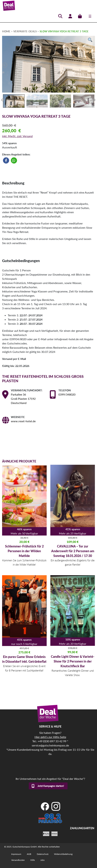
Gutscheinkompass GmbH (25, 847)
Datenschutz (43, 854)
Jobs (42, 860)
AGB (29, 854)
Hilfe (33, 860)
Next (94, 100)
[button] (6, 160)
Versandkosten (18, 860)
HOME (6, 31)
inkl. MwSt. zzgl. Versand (17, 136)
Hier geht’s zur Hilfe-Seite (50, 737)
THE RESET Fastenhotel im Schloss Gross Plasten (43, 378)
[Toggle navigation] (90, 16)
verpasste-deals (25, 31)
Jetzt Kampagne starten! (51, 786)
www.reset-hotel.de (23, 421)
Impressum (16, 854)
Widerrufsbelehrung (63, 854)
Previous (3, 100)
